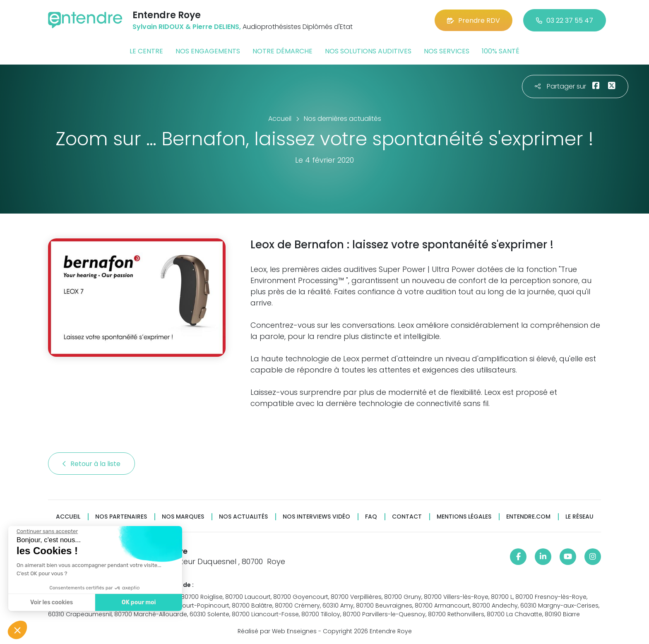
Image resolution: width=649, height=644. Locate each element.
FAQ (371, 517)
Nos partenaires (121, 517)
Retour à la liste (91, 464)
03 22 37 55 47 (565, 20)
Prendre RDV (474, 20)
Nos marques (183, 517)
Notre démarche (282, 51)
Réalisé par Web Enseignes (277, 631)
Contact (407, 517)
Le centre (146, 51)
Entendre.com (528, 517)
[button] (17, 630)
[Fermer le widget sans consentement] (47, 531)
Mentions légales (464, 517)
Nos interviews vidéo (316, 517)
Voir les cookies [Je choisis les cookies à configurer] (51, 602)
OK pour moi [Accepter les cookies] (138, 602)
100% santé (501, 51)
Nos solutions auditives (368, 51)
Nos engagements (208, 51)
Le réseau (579, 517)
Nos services (447, 51)
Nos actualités (243, 517)
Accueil (68, 517)
